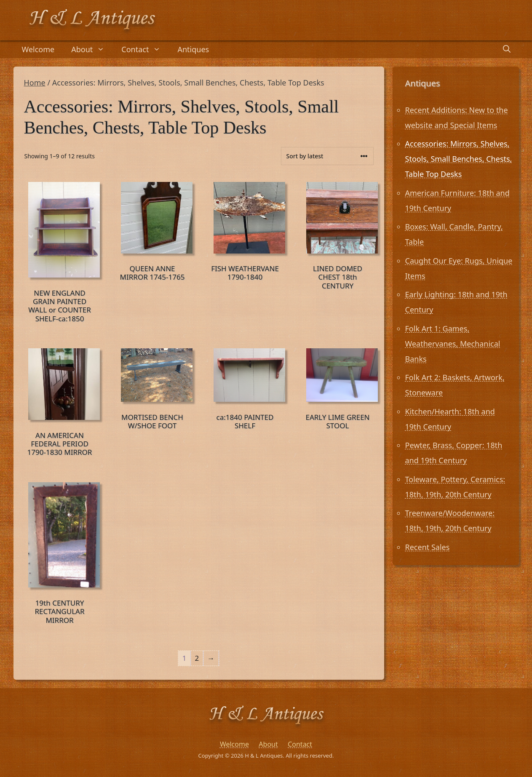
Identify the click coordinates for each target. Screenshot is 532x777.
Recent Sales (428, 547)
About (92, 49)
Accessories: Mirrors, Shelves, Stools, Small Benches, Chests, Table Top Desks (459, 159)
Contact (145, 49)
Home (35, 83)
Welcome (38, 49)
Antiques (193, 49)
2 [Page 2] (197, 658)
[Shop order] (327, 156)
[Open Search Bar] (507, 49)
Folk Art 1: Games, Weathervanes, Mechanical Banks (453, 344)
